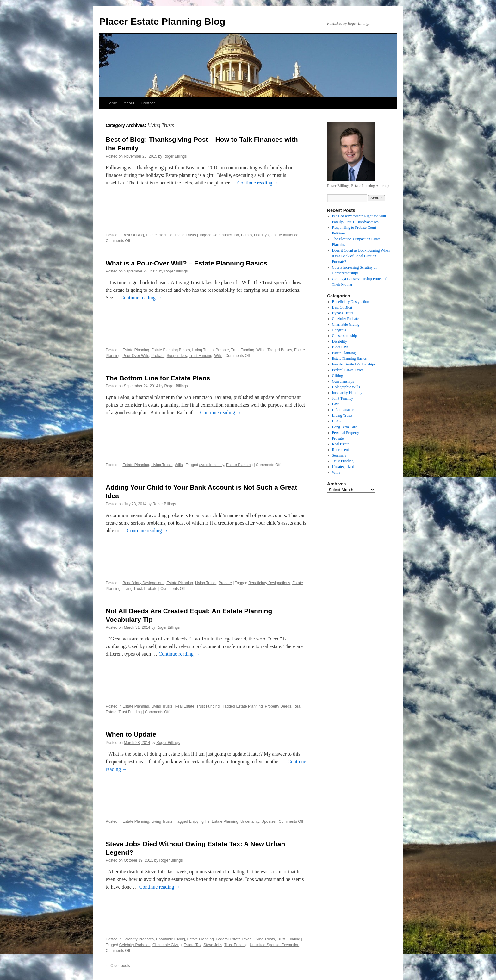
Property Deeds (278, 706)
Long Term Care (345, 427)
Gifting (338, 376)
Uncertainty (250, 821)
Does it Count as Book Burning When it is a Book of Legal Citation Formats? (361, 256)
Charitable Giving (170, 939)
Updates (268, 821)
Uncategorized (343, 467)
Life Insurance (343, 410)
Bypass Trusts (343, 313)
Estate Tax (193, 945)
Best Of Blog (133, 235)
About (129, 103)
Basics (286, 350)
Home (112, 103)
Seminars (339, 455)
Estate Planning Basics (171, 350)
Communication (226, 235)
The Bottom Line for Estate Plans (158, 378)
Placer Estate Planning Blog (162, 21)
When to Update (131, 734)
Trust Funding (243, 350)
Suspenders (177, 356)
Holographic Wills (346, 387)
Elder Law (340, 347)
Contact (148, 103)
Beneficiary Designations (143, 583)
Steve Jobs (213, 945)
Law (335, 404)
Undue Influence (285, 235)
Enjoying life (199, 821)
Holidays (261, 235)
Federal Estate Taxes (234, 939)
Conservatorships (345, 336)
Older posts (118, 966)
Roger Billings (175, 156)
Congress (339, 330)
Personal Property (346, 433)
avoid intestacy (212, 465)
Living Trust (132, 589)
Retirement (341, 450)
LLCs (336, 421)
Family (246, 235)
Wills (260, 350)
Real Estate (184, 706)
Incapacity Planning (347, 393)
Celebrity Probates (138, 939)
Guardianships (343, 381)
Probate (222, 350)
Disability (340, 341)
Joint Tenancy (343, 398)
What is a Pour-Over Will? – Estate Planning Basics (186, 263)
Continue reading (258, 183)
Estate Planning (159, 235)
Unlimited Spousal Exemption (274, 945)
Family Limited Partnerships (354, 364)
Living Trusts (185, 235)
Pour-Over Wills (136, 356)
